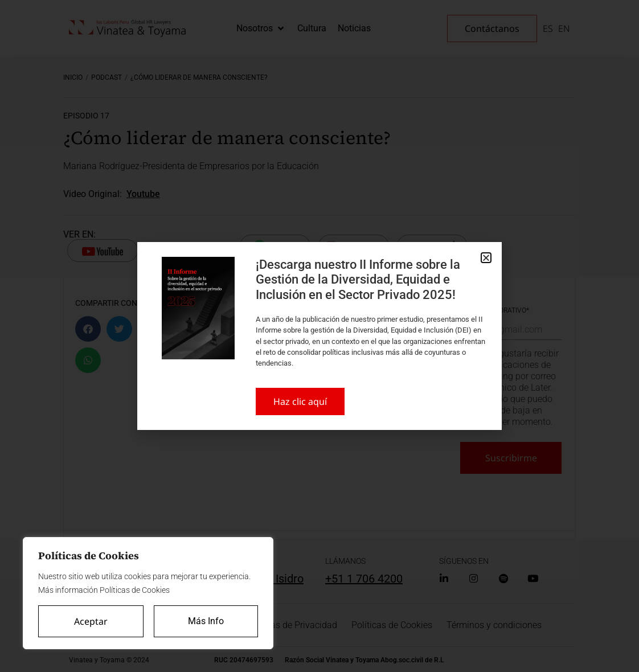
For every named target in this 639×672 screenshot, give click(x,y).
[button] (486, 258)
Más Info (206, 621)
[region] (148, 593)
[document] (319, 336)
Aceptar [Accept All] (91, 621)
